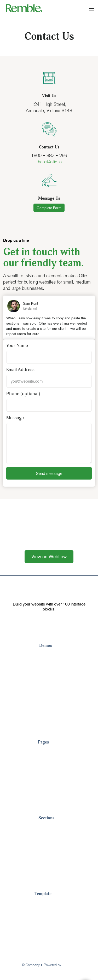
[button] (92, 8)
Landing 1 (49, 655)
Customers (49, 762)
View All (46, 804)
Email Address (20, 370)
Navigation (49, 828)
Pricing (45, 752)
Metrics (46, 869)
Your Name (17, 346)
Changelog (45, 935)
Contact (46, 783)
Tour (39, 903)
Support (43, 945)
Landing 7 (49, 718)
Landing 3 (49, 676)
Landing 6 (49, 707)
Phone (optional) (23, 394)
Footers (46, 849)
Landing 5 (49, 697)
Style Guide (46, 914)
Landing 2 (49, 666)
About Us (47, 773)
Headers (47, 838)
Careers (46, 794)
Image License (49, 924)
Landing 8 (49, 728)
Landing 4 (49, 687)
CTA (43, 859)
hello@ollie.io (49, 162)
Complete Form (49, 208)
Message (15, 418)
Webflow (69, 965)
